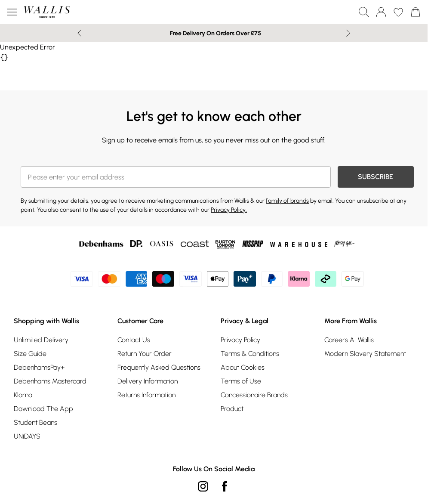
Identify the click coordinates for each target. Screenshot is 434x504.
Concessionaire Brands (254, 395)
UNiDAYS (27, 436)
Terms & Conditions (250, 354)
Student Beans (35, 422)
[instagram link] (203, 486)
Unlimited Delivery (41, 340)
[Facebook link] (225, 486)
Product (232, 409)
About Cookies (243, 367)
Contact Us (134, 340)
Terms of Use (241, 381)
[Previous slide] (79, 33)
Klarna (23, 395)
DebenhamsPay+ (39, 367)
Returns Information (146, 395)
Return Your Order (145, 354)
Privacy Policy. (229, 210)
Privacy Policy (240, 340)
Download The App (43, 409)
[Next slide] (348, 33)
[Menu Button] (12, 12)
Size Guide (30, 354)
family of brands (287, 201)
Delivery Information (148, 381)
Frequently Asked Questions (159, 367)
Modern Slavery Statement (365, 354)
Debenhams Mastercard (50, 381)
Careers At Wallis (349, 340)
